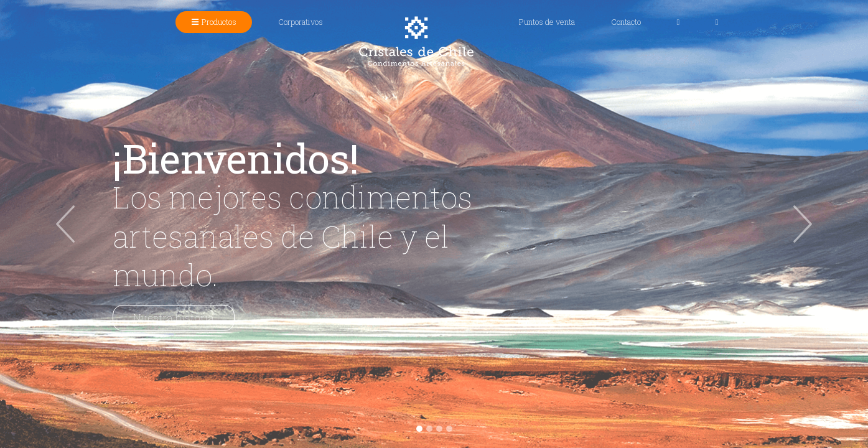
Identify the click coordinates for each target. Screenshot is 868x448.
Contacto (626, 22)
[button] (65, 224)
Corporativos (301, 22)
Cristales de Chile (416, 41)
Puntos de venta (547, 22)
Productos (222, 21)
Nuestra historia (174, 318)
